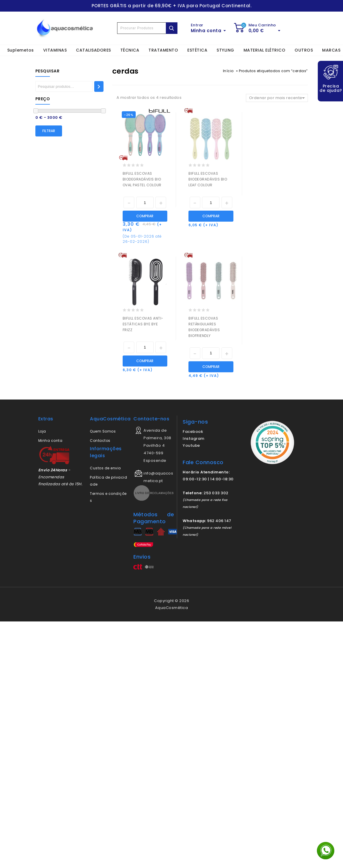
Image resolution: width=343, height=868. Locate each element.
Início (228, 71)
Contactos (100, 441)
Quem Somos (103, 431)
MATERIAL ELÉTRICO (265, 50)
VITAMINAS (55, 50)
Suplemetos (21, 50)
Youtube (191, 445)
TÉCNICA (130, 50)
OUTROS (304, 50)
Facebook (193, 432)
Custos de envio (105, 468)
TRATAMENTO (163, 50)
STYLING (225, 50)
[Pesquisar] (99, 86)
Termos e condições (108, 497)
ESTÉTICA (197, 50)
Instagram (194, 438)
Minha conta (50, 441)
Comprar (145, 216)
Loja (42, 431)
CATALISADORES (94, 50)
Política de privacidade (108, 481)
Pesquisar (48, 71)
